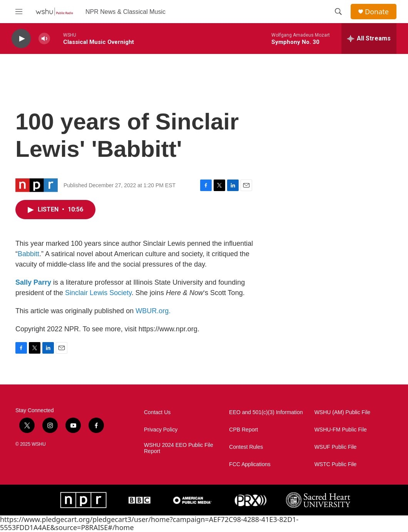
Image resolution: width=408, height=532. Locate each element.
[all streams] (369, 39)
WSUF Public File (336, 447)
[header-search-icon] (338, 12)
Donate (377, 12)
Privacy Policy (161, 430)
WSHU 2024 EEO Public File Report (179, 448)
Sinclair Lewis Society (98, 293)
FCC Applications (250, 464)
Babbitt (28, 254)
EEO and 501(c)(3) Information (266, 412)
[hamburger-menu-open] (19, 12)
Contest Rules (246, 447)
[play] (21, 39)
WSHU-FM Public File (341, 430)
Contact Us (157, 412)
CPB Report (243, 430)
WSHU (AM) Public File (342, 412)
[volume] (44, 39)
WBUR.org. (153, 311)
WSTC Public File (336, 464)
